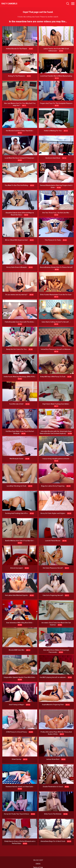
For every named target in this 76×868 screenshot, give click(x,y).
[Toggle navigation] (73, 4)
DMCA (38, 864)
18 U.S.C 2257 (38, 860)
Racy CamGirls (9, 4)
